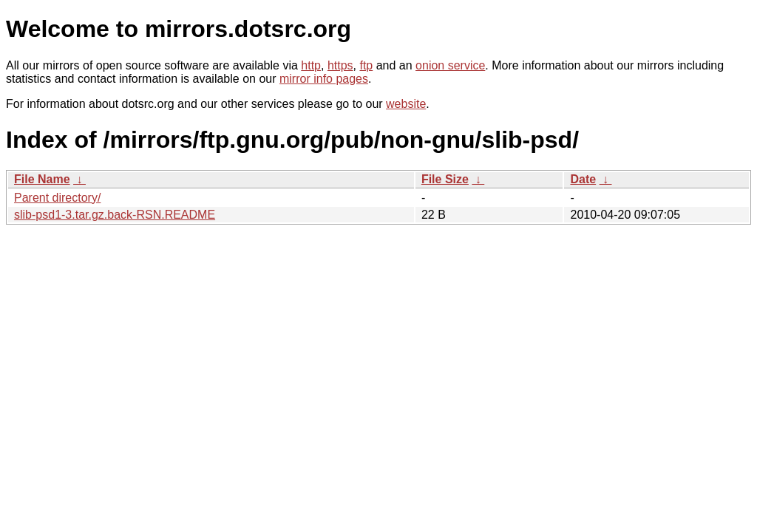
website (406, 104)
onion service (450, 65)
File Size (445, 179)
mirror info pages (324, 79)
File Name (42, 179)
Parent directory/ (57, 198)
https (340, 65)
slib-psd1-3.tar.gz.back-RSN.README (115, 215)
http (311, 65)
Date (583, 179)
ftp (366, 65)
